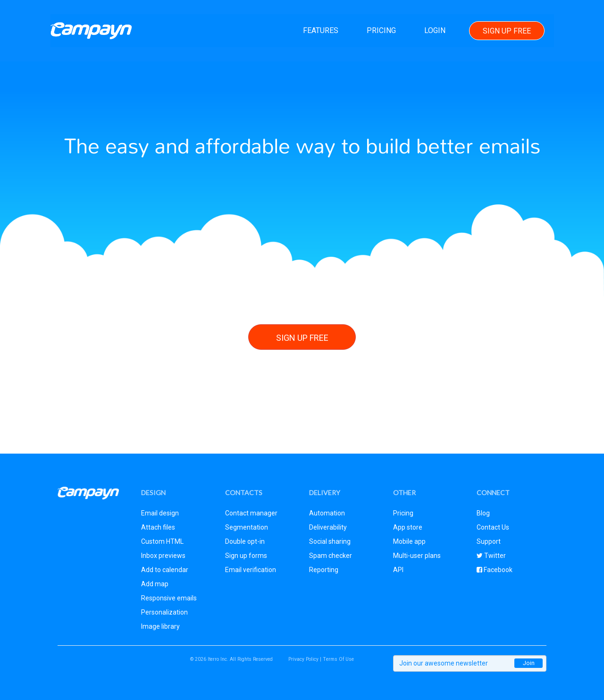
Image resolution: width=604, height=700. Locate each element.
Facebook (497, 570)
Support (489, 541)
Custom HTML (162, 541)
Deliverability (328, 527)
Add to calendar (165, 570)
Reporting (324, 570)
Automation (327, 513)
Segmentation (247, 527)
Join (529, 663)
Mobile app (409, 541)
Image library (160, 626)
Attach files (158, 527)
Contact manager (251, 513)
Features (320, 30)
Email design (160, 513)
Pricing (381, 30)
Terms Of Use (338, 659)
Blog (483, 513)
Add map (155, 584)
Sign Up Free (506, 31)
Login (434, 30)
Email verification (251, 570)
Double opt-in (245, 541)
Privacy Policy (303, 659)
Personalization (164, 612)
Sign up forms (246, 556)
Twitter (494, 556)
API (398, 570)
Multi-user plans (417, 556)
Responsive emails (169, 598)
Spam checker (331, 556)
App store (408, 527)
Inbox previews (163, 556)
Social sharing (330, 541)
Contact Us (493, 527)
